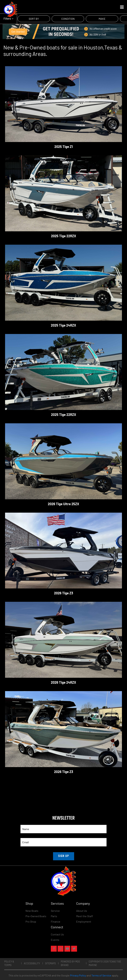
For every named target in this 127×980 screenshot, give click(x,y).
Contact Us (57, 934)
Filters (8, 19)
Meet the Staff (85, 916)
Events (55, 940)
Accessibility (32, 963)
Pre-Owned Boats (36, 916)
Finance (56, 921)
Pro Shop (31, 921)
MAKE (102, 19)
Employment (84, 921)
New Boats (32, 911)
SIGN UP (64, 856)
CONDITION (68, 19)
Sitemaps (50, 963)
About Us (82, 911)
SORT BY (34, 19)
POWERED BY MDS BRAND (70, 963)
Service (55, 911)
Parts (54, 916)
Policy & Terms (9, 963)
